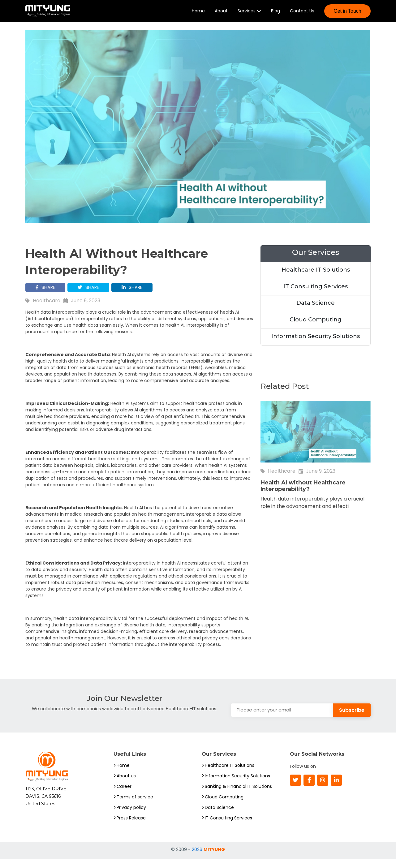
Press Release (131, 827)
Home (198, 15)
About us (126, 784)
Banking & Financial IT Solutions (238, 795)
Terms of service (135, 806)
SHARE (46, 296)
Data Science (316, 311)
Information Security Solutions (316, 344)
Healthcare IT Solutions (316, 277)
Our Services (316, 260)
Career (124, 795)
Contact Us (302, 15)
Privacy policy (131, 816)
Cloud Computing (316, 328)
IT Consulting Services (316, 294)
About (221, 15)
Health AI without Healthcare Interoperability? (303, 494)
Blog (275, 15)
